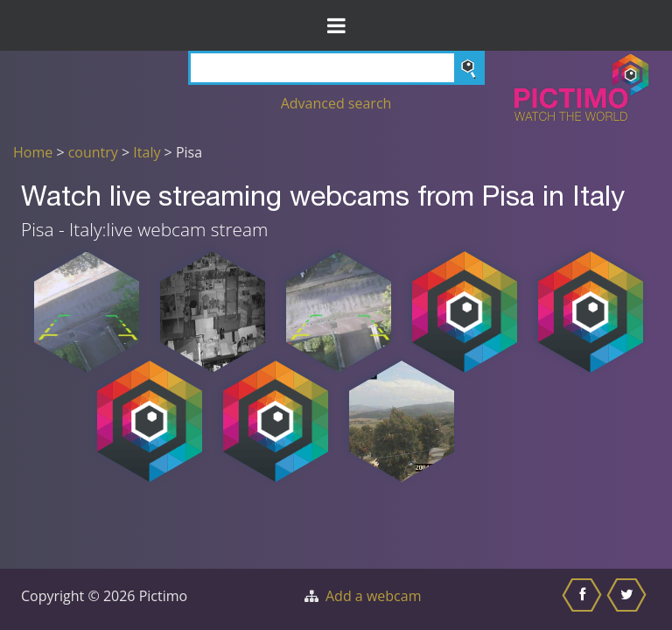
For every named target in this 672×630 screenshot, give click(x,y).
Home (33, 152)
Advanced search (336, 103)
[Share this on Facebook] (584, 599)
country (93, 152)
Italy (147, 152)
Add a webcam (373, 596)
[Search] (336, 68)
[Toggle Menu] (336, 25)
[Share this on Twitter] (629, 599)
